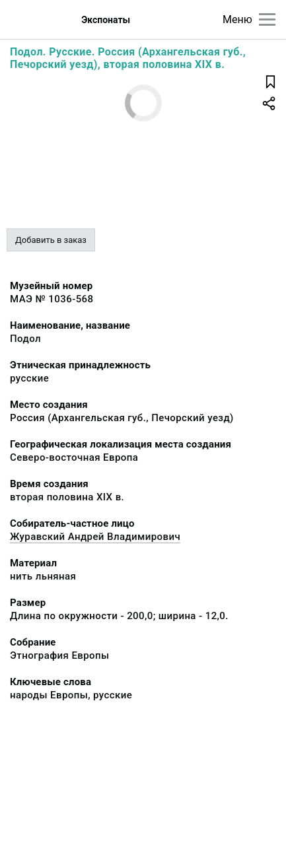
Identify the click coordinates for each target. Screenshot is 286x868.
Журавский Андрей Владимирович (95, 537)
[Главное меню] (267, 19)
